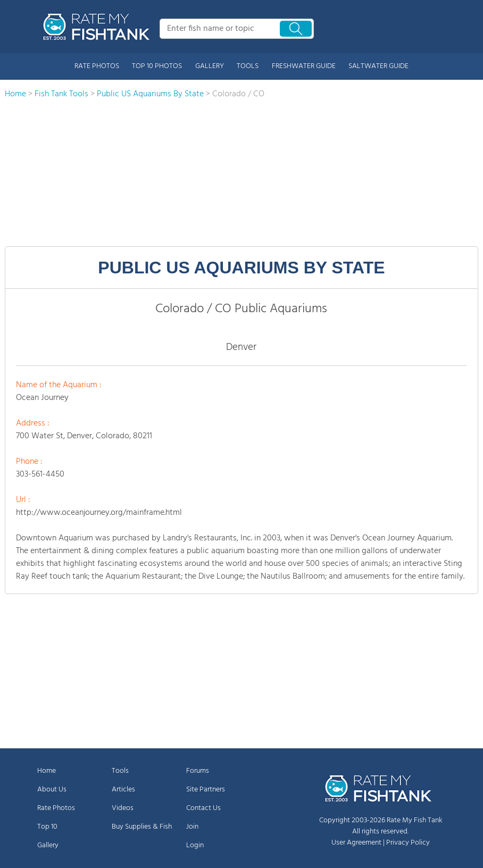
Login (195, 845)
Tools (120, 771)
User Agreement (356, 843)
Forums (198, 771)
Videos (123, 808)
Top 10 (47, 827)
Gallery (48, 845)
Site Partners (206, 790)
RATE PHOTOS (97, 66)
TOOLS (248, 66)
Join (192, 827)
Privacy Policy (408, 843)
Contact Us (203, 808)
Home (47, 771)
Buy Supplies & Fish (142, 827)
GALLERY (210, 66)
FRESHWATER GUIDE (304, 66)
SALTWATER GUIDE (378, 66)
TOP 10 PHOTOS (157, 66)
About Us (52, 790)
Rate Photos (56, 808)
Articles (123, 790)
